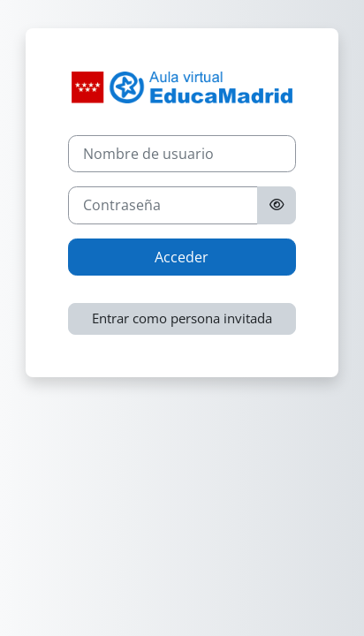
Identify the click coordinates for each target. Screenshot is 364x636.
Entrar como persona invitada (182, 318)
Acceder (182, 257)
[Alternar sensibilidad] (277, 205)
